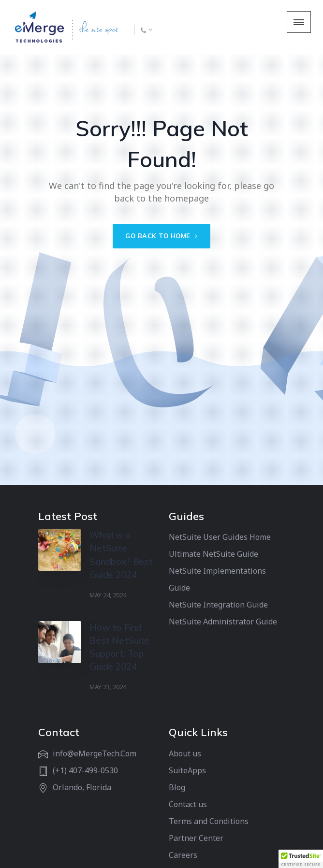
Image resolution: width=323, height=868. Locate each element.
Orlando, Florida (82, 787)
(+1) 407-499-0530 (85, 770)
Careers (183, 855)
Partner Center (196, 838)
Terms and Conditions (209, 821)
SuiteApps (187, 770)
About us (185, 753)
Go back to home (161, 236)
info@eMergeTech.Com (95, 753)
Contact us (188, 804)
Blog (177, 787)
